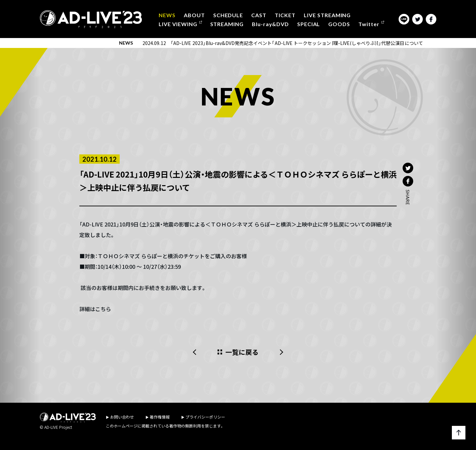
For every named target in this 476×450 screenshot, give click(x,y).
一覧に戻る (242, 352)
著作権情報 (160, 417)
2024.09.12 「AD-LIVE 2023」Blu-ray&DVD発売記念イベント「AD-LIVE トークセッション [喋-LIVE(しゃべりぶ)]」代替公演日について (283, 43)
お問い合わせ (122, 417)
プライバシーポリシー (205, 417)
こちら (103, 309)
